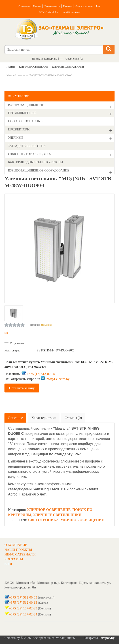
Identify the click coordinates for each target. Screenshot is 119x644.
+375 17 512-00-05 (48, 12)
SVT (6, 333)
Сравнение (71, 59)
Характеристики (44, 418)
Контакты (68, 6)
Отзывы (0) (73, 418)
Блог (98, 6)
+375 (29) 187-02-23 (23, 608)
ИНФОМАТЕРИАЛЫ (20, 554)
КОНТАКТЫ (14, 559)
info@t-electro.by (72, 12)
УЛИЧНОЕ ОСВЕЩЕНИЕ (49, 510)
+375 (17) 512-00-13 (23, 603)
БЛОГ (9, 564)
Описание (15, 418)
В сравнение (14, 343)
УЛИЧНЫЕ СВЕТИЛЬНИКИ (57, 515)
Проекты (37, 6)
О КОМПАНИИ (16, 545)
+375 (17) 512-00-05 (41, 374)
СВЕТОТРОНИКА (44, 520)
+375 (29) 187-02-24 (23, 614)
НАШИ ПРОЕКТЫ (18, 550)
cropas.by (108, 638)
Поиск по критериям (45, 59)
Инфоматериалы (52, 6)
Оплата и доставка (84, 6)
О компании (24, 6)
